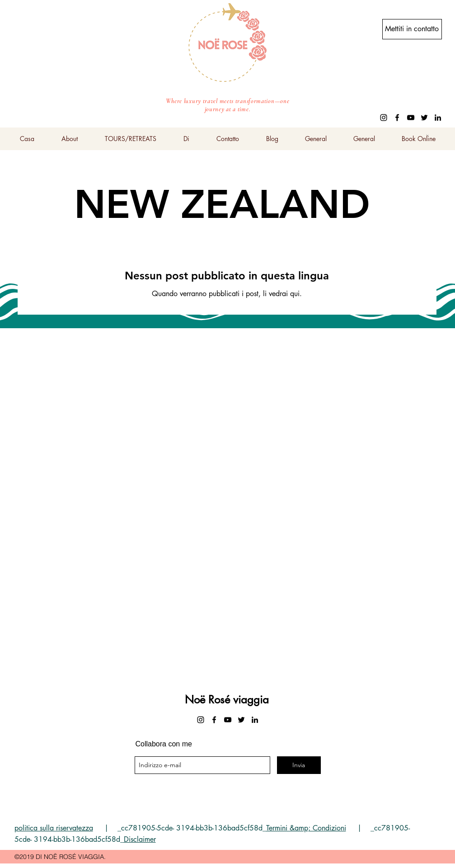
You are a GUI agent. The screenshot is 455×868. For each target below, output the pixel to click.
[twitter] (424, 118)
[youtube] (411, 118)
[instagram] (384, 118)
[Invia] (299, 765)
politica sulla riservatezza (54, 828)
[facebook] (397, 118)
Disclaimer (140, 839)
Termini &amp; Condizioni (306, 828)
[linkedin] (438, 118)
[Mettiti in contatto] (412, 29)
